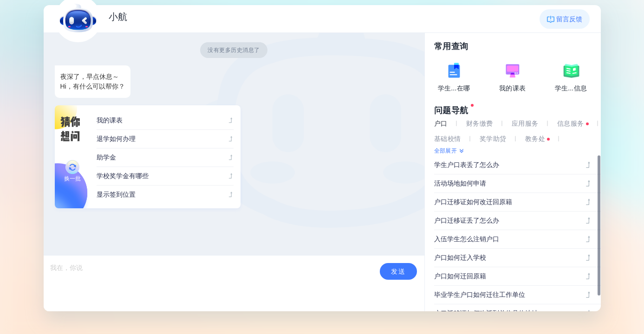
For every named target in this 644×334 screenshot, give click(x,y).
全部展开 (446, 151)
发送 (398, 271)
